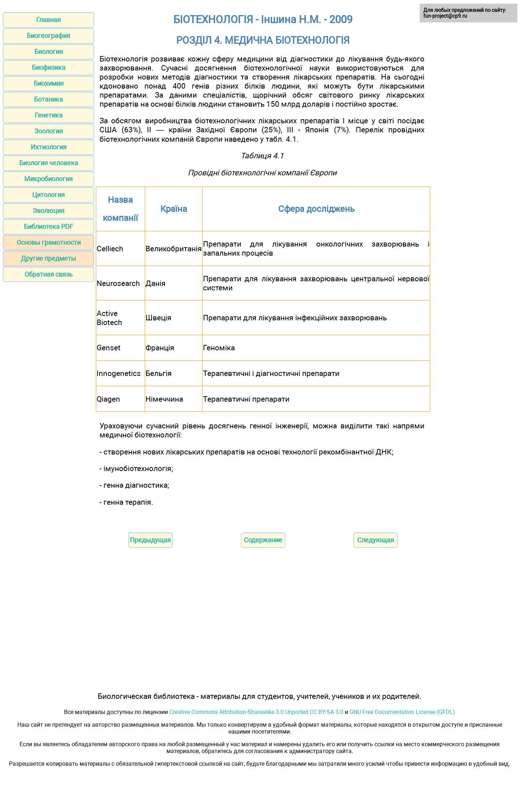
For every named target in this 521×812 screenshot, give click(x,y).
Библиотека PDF (48, 226)
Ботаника (48, 99)
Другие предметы (48, 258)
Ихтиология (49, 147)
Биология (49, 52)
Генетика (49, 115)
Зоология (49, 131)
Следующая (376, 540)
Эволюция (48, 211)
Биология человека (49, 163)
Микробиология (48, 179)
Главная (48, 20)
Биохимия (49, 83)
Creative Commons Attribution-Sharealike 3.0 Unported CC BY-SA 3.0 (256, 712)
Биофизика (49, 67)
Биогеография (48, 36)
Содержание (263, 540)
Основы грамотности (49, 242)
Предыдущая (150, 540)
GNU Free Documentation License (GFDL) (402, 712)
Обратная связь (49, 274)
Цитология (48, 195)
